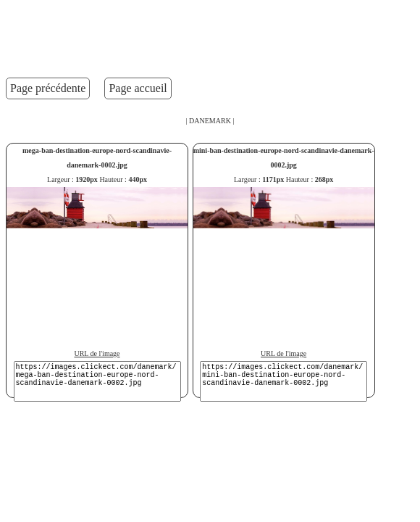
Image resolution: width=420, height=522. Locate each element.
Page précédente (48, 88)
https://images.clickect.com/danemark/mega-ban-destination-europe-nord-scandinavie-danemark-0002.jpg (97, 381)
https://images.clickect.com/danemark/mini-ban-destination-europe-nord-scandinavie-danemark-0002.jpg (283, 381)
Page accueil (138, 88)
